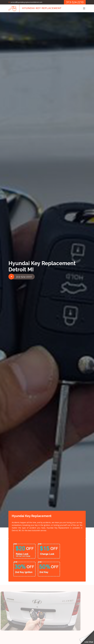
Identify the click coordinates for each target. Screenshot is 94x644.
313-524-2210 (24, 277)
